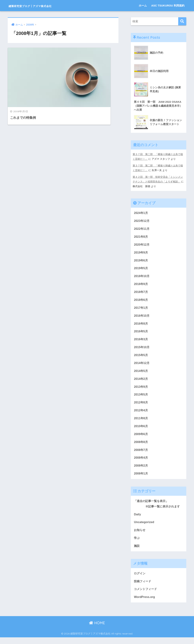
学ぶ (137, 544)
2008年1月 (141, 478)
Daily (137, 520)
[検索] (182, 21)
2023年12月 (142, 221)
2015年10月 (142, 350)
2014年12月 (142, 366)
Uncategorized (144, 528)
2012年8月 (141, 406)
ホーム (143, 5)
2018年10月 (142, 277)
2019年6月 (141, 261)
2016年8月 (141, 326)
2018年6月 (141, 301)
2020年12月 (142, 245)
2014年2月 (141, 382)
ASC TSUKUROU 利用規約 (168, 5)
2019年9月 (141, 253)
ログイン (140, 579)
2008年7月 (141, 454)
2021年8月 (141, 237)
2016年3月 (141, 342)
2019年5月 (141, 269)
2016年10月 (142, 318)
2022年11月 (142, 229)
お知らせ (140, 536)
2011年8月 (141, 422)
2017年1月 (141, 310)
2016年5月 (141, 334)
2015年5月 (141, 358)
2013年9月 (141, 390)
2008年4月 (141, 462)
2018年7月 (141, 293)
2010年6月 (141, 430)
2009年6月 (141, 438)
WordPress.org (145, 604)
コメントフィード (146, 596)
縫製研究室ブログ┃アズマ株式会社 (44, 5)
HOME (97, 630)
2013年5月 (141, 398)
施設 (137, 552)
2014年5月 (141, 374)
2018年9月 (141, 285)
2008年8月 (141, 446)
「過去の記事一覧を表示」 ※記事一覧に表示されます (158, 509)
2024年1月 (141, 213)
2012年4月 (141, 414)
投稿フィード (143, 587)
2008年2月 (141, 470)
